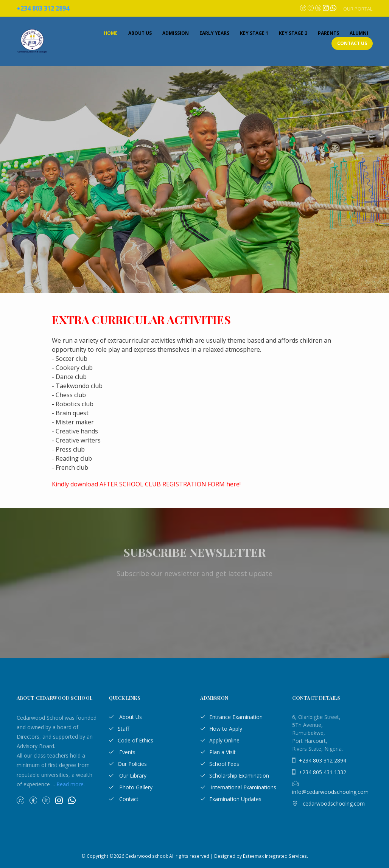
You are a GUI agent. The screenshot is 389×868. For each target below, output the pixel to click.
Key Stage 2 (293, 33)
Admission (176, 33)
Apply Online (220, 740)
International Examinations (238, 787)
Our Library (128, 776)
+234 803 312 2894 (319, 760)
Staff (119, 729)
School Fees (220, 764)
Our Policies (128, 764)
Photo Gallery (131, 787)
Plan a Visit (218, 752)
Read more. (71, 784)
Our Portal (358, 9)
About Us (140, 33)
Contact (124, 799)
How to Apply (221, 729)
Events (122, 752)
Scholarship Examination (235, 776)
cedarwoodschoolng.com (328, 804)
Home (111, 33)
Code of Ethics (131, 740)
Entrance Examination (231, 717)
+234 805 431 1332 (319, 772)
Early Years (214, 33)
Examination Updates (231, 799)
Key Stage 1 (254, 33)
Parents (328, 33)
